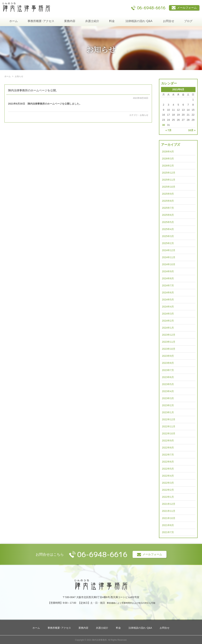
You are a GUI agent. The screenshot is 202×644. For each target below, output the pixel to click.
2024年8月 (168, 278)
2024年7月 (168, 285)
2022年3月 (168, 483)
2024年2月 (168, 321)
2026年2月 (168, 166)
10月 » (192, 130)
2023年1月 (168, 412)
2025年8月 (168, 201)
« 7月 (168, 130)
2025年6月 (168, 215)
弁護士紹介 (92, 21)
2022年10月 (169, 433)
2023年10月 (169, 349)
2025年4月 (168, 229)
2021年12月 (169, 504)
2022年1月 (168, 497)
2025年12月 (169, 173)
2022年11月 (169, 426)
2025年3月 (168, 236)
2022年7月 (168, 455)
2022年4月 (168, 476)
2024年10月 (169, 264)
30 (164, 125)
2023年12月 (169, 335)
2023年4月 (168, 391)
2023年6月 (168, 377)
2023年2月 (168, 405)
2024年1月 (168, 328)
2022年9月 (168, 441)
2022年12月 (169, 419)
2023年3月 (168, 398)
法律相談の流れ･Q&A (139, 21)
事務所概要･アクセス (41, 21)
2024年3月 (168, 314)
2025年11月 (169, 180)
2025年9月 (168, 194)
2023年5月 (168, 384)
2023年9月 (168, 356)
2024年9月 (168, 271)
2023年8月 (168, 363)
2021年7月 (168, 532)
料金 (112, 21)
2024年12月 (169, 250)
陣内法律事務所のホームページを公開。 (33, 90)
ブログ (188, 21)
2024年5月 (168, 300)
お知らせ (144, 115)
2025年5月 (168, 222)
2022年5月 (168, 469)
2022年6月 (168, 462)
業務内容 (70, 21)
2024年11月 (169, 257)
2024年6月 (168, 293)
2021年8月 (168, 525)
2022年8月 (168, 448)
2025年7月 (168, 208)
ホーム (14, 21)
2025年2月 (168, 243)
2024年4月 (168, 307)
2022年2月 (168, 490)
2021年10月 (169, 518)
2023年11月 (169, 342)
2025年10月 (169, 187)
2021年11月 (169, 511)
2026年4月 (168, 152)
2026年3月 (168, 159)
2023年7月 (168, 370)
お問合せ (169, 21)
